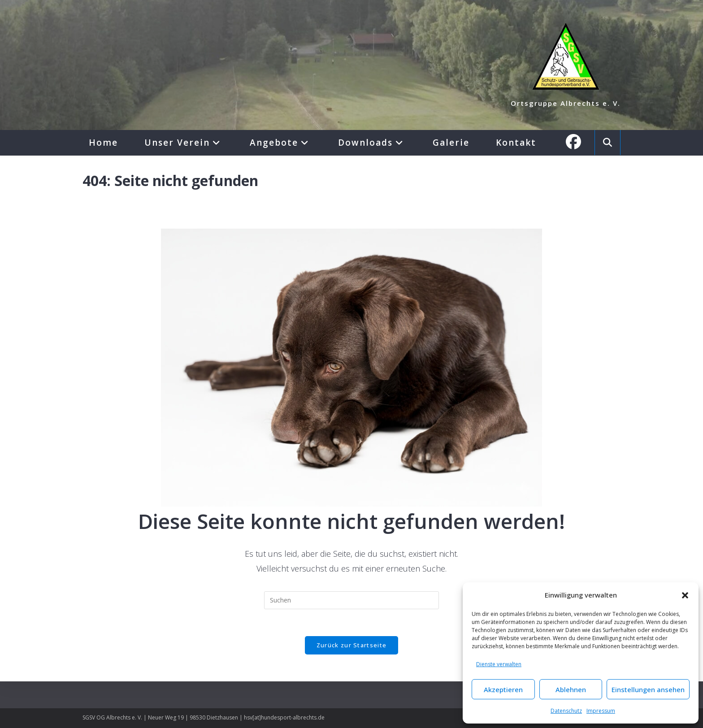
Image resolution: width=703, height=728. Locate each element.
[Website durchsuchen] (608, 143)
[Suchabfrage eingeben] (351, 600)
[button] (685, 595)
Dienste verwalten (499, 664)
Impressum (601, 711)
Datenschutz (566, 711)
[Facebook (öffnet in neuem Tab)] (578, 142)
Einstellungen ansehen (648, 689)
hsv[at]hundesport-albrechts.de (284, 717)
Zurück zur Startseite (351, 645)
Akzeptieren (503, 689)
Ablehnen (571, 689)
